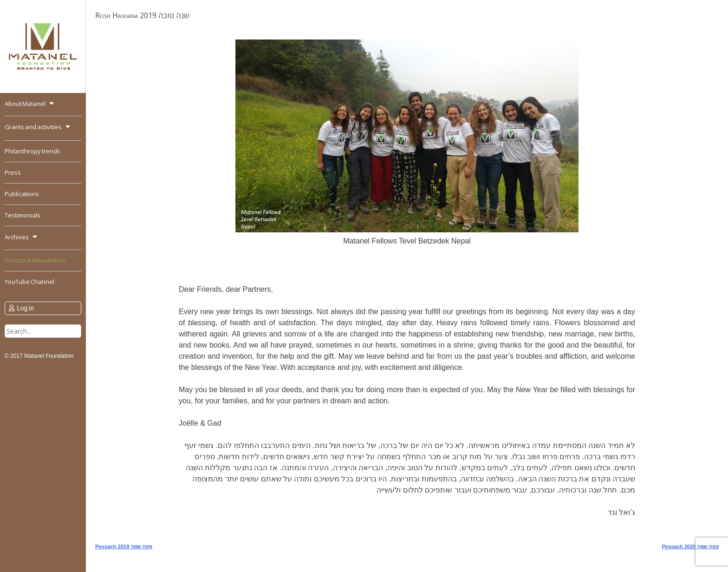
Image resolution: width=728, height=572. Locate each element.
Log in (25, 308)
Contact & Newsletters (35, 260)
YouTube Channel (29, 282)
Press (13, 172)
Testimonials (23, 215)
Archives (17, 237)
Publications (22, 194)
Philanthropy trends (32, 151)
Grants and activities (33, 127)
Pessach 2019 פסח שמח (124, 546)
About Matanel (25, 104)
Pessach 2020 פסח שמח (690, 546)
